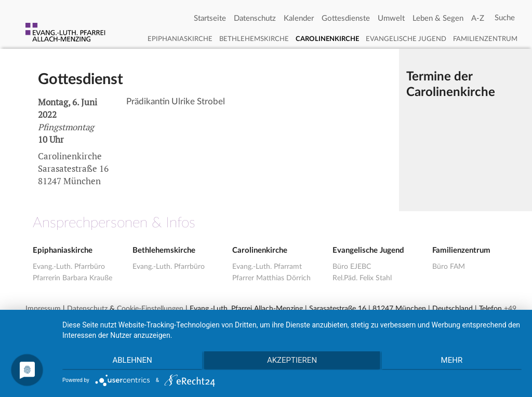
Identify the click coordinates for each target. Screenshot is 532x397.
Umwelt (391, 18)
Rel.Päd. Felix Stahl (362, 278)
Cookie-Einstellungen (150, 309)
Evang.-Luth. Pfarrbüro (69, 267)
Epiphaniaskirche (180, 39)
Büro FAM (449, 267)
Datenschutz (255, 18)
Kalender (299, 18)
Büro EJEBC (352, 267)
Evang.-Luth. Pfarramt (267, 267)
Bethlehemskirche (254, 39)
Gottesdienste (346, 18)
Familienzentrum (485, 39)
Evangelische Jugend (406, 39)
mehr (454, 361)
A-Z (478, 18)
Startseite (210, 18)
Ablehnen (130, 361)
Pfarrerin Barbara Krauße (72, 278)
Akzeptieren (292, 361)
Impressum (43, 309)
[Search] (505, 18)
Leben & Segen (438, 18)
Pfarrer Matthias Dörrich (271, 278)
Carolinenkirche (327, 39)
